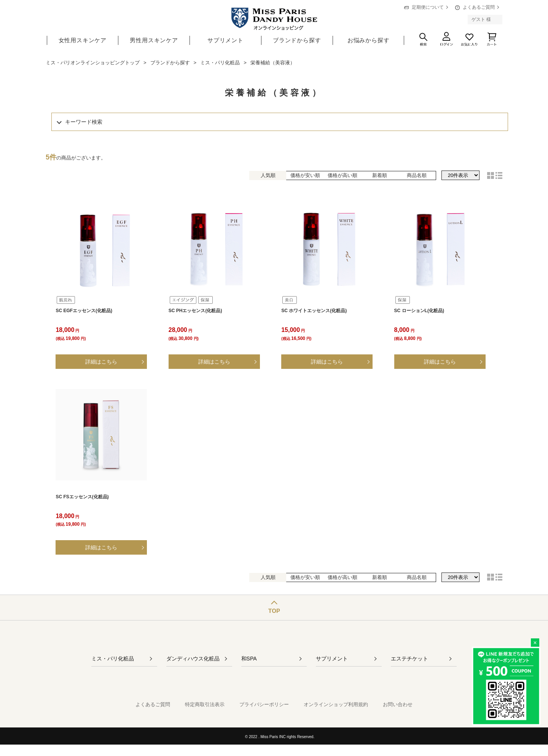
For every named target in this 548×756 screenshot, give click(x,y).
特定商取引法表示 (205, 704)
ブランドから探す (297, 40)
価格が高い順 (342, 175)
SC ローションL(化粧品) (419, 311)
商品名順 (417, 175)
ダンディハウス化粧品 (193, 659)
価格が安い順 (305, 175)
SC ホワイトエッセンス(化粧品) (314, 311)
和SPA (249, 659)
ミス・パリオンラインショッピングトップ (93, 63)
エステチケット (409, 659)
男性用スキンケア (154, 40)
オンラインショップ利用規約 (336, 704)
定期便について (428, 7)
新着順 (380, 175)
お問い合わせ (398, 704)
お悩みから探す (369, 40)
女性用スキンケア (83, 40)
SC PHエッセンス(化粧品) (195, 311)
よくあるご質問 (479, 7)
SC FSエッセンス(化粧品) (82, 497)
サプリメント (225, 40)
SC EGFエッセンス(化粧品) (84, 311)
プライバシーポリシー (264, 704)
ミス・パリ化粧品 (220, 63)
